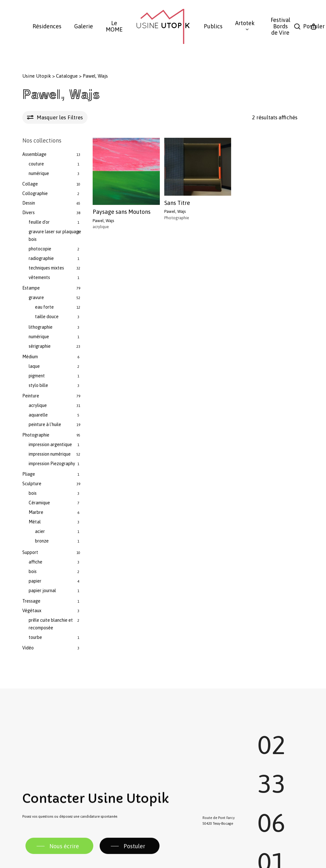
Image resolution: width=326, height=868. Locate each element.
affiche (35, 562)
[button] (59, 861)
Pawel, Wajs (103, 221)
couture (36, 164)
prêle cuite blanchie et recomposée (51, 624)
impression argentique (50, 444)
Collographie (35, 193)
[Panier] (314, 26)
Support (30, 552)
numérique (39, 173)
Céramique (39, 503)
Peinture (31, 396)
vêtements (39, 277)
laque (34, 366)
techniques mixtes (46, 268)
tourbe (35, 637)
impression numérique (50, 454)
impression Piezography (52, 464)
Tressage (31, 601)
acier (40, 531)
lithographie (41, 327)
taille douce (47, 317)
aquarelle (38, 415)
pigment (37, 376)
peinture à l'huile (45, 424)
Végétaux (32, 611)
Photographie (36, 435)
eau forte (44, 307)
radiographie (41, 258)
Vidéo (28, 648)
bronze (42, 541)
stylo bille (38, 385)
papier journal (42, 591)
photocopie (40, 249)
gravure (36, 297)
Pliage (29, 474)
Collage (30, 184)
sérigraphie (40, 346)
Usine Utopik (37, 76)
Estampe (31, 288)
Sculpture (32, 484)
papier (35, 581)
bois (33, 493)
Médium (30, 357)
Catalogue (67, 76)
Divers (28, 213)
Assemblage (34, 154)
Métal (35, 522)
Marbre (36, 512)
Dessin (29, 203)
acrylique (38, 405)
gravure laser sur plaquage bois (55, 235)
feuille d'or (39, 222)
